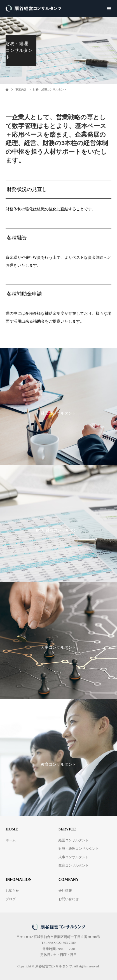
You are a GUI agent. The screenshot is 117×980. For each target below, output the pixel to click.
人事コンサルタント (74, 857)
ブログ (11, 899)
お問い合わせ (69, 899)
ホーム (11, 840)
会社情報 (65, 891)
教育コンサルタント (74, 865)
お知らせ (12, 891)
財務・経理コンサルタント (79, 849)
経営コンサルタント (74, 840)
